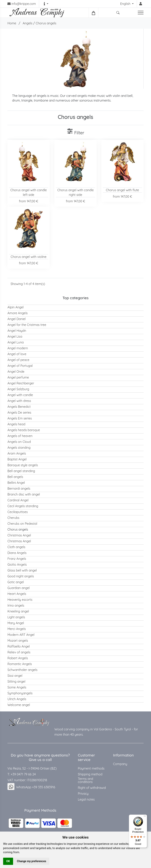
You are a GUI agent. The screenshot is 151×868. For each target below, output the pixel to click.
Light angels (16, 617)
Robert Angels (18, 658)
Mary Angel (16, 623)
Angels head (16, 424)
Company (120, 764)
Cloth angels (16, 547)
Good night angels (21, 576)
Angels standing (19, 448)
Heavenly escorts (20, 600)
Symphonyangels (20, 693)
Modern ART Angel (21, 635)
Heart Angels (17, 594)
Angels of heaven (20, 436)
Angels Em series (20, 418)
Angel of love (17, 354)
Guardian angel (19, 588)
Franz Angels (17, 559)
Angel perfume (18, 377)
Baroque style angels (23, 465)
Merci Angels (17, 629)
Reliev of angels (19, 652)
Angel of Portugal (20, 366)
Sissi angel (15, 676)
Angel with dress (19, 401)
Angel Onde (16, 372)
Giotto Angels (17, 565)
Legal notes (86, 799)
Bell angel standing (21, 471)
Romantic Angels (20, 664)
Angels (28, 23)
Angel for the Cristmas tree (27, 325)
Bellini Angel (16, 483)
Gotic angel (16, 582)
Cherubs (13, 518)
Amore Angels (18, 313)
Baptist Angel (17, 459)
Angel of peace (18, 360)
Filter (75, 132)
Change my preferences (32, 861)
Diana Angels (17, 553)
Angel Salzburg (18, 389)
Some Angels (17, 687)
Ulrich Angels (17, 699)
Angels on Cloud (19, 442)
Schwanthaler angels (22, 670)
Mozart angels (18, 641)
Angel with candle (20, 395)
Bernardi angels (19, 488)
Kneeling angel (18, 611)
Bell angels (15, 477)
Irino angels (16, 605)
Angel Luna (16, 342)
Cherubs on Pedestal (22, 524)
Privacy (83, 794)
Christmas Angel (19, 535)
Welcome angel (19, 705)
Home (12, 23)
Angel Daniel (17, 319)
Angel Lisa (15, 336)
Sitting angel (16, 681)
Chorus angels (46, 23)
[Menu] (145, 817)
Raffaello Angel (19, 646)
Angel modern (18, 348)
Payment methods (91, 768)
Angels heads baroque (24, 430)
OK (8, 861)
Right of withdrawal (92, 788)
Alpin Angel (16, 307)
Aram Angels (17, 453)
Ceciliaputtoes (18, 512)
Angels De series (19, 412)
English (126, 4)
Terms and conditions (85, 780)
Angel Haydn (17, 331)
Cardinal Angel (18, 500)
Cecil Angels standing (23, 506)
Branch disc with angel (24, 494)
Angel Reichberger (21, 383)
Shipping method (90, 774)
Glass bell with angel (22, 570)
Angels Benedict (19, 407)
